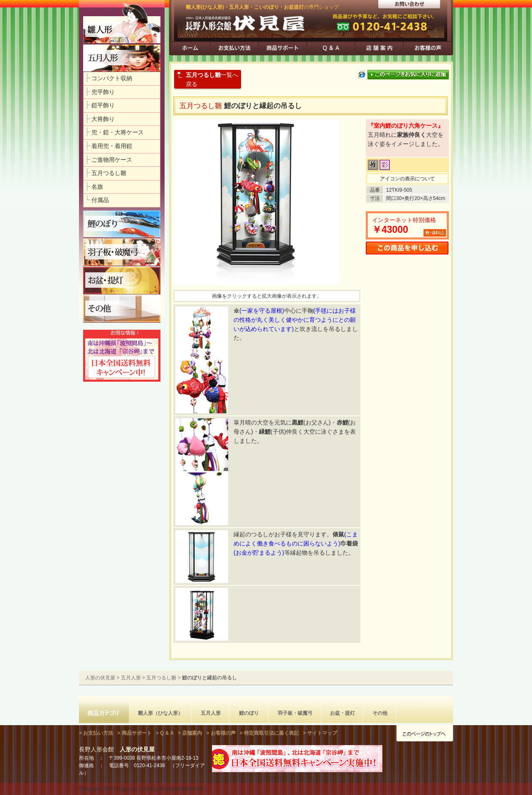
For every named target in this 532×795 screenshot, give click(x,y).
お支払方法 (234, 48)
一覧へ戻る (212, 79)
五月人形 (131, 678)
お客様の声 (427, 48)
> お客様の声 (221, 733)
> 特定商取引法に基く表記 (269, 733)
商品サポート (283, 48)
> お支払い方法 (96, 733)
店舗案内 (379, 48)
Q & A (331, 48)
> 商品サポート (134, 733)
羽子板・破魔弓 (295, 713)
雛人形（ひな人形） (160, 713)
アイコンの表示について (407, 179)
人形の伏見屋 (242, 25)
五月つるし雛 (161, 678)
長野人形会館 (117, 749)
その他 (380, 713)
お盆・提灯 (342, 713)
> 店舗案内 (190, 733)
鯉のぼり (249, 713)
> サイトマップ (320, 733)
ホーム (190, 48)
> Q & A (165, 733)
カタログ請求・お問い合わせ (409, 5)
